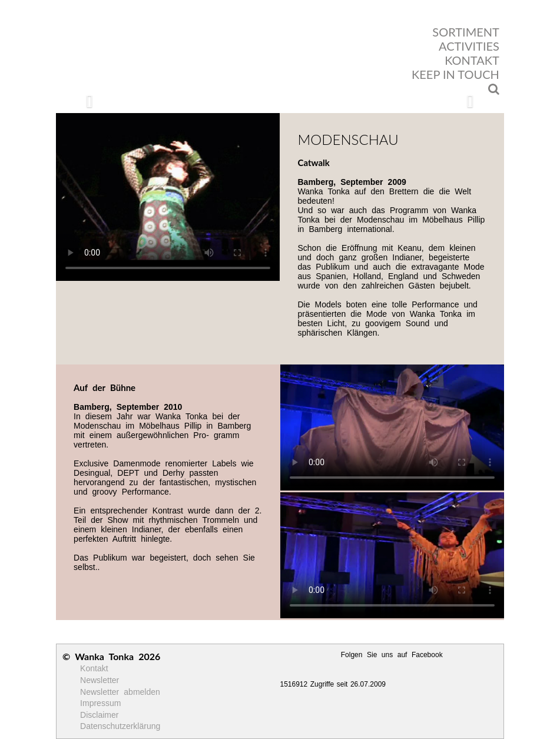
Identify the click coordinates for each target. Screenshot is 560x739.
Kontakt (94, 668)
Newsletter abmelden (120, 692)
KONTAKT (472, 60)
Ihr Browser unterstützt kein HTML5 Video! (168, 197)
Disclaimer (99, 715)
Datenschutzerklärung (120, 726)
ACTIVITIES (469, 46)
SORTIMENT (466, 32)
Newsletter (100, 680)
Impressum (100, 703)
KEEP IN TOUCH (455, 74)
